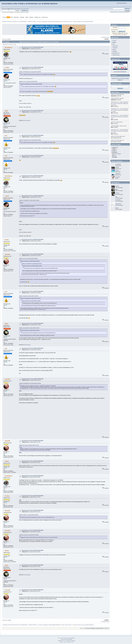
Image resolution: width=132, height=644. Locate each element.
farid (116, 197)
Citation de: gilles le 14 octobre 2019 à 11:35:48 (30, 261)
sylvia (62, 22)
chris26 (65, 22)
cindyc (123, 94)
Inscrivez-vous (116, 55)
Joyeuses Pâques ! (115, 98)
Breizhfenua (9, 47)
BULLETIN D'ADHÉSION (120, 72)
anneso (69, 22)
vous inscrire (26, 9)
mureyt (7, 496)
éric (6, 136)
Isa (122, 122)
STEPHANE (118, 204)
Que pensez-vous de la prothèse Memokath (32, 47)
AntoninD (123, 136)
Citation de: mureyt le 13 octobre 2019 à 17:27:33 (29, 445)
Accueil (114, 41)
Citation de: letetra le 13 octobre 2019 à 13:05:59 (29, 535)
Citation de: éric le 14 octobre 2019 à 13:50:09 (28, 259)
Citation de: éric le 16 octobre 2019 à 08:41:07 (28, 82)
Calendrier (115, 48)
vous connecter (17, 9)
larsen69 (8, 254)
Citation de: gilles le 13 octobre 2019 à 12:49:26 (32, 266)
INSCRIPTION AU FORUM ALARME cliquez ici (120, 12)
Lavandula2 (118, 164)
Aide (114, 44)
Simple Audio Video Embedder (67, 639)
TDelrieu (117, 193)
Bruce (115, 155)
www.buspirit (28, 120)
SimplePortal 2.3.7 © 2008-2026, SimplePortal (67, 641)
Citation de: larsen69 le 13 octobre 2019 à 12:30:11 (29, 200)
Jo (71, 22)
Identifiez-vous (116, 53)
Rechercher (115, 46)
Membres (115, 51)
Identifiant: (115, 28)
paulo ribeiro (113, 112)
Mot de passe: (114, 30)
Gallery (114, 50)
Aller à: (81, 628)
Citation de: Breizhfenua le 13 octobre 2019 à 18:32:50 (30, 383)
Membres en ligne (117, 154)
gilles (7, 111)
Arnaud (117, 170)
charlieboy (118, 174)
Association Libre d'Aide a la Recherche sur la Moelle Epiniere (30, 4)
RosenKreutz (114, 105)
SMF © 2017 (66, 638)
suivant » (108, 37)
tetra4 (112, 118)
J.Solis (7, 67)
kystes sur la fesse (115, 94)
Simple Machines (72, 638)
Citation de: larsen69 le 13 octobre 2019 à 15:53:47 (32, 264)
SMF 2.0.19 (61, 638)
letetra (7, 240)
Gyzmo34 (118, 177)
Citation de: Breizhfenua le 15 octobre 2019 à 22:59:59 (30, 72)
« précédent (103, 37)
